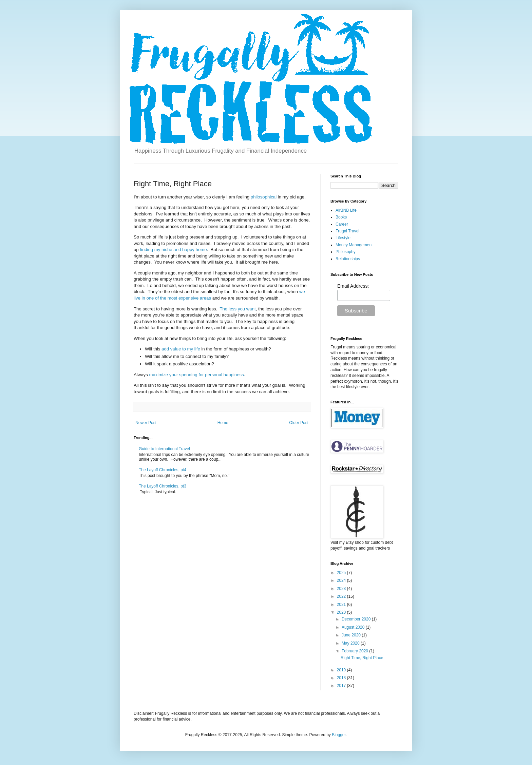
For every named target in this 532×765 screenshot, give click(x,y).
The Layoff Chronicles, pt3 (163, 486)
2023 (342, 589)
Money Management (354, 245)
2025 (342, 573)
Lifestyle (343, 238)
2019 (342, 670)
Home (223, 423)
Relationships (348, 259)
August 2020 (354, 627)
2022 (342, 596)
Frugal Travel (347, 231)
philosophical (264, 197)
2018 (342, 678)
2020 (342, 612)
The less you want (237, 309)
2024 (342, 580)
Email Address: (353, 286)
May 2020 (351, 643)
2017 (342, 686)
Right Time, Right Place (362, 658)
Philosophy (346, 252)
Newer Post (146, 423)
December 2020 (357, 619)
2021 (342, 605)
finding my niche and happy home (173, 250)
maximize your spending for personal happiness (196, 375)
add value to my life (181, 349)
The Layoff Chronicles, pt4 (163, 470)
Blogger (339, 735)
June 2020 (352, 635)
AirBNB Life (346, 210)
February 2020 (355, 651)
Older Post (299, 423)
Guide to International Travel (164, 449)
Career (342, 224)
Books (341, 217)
